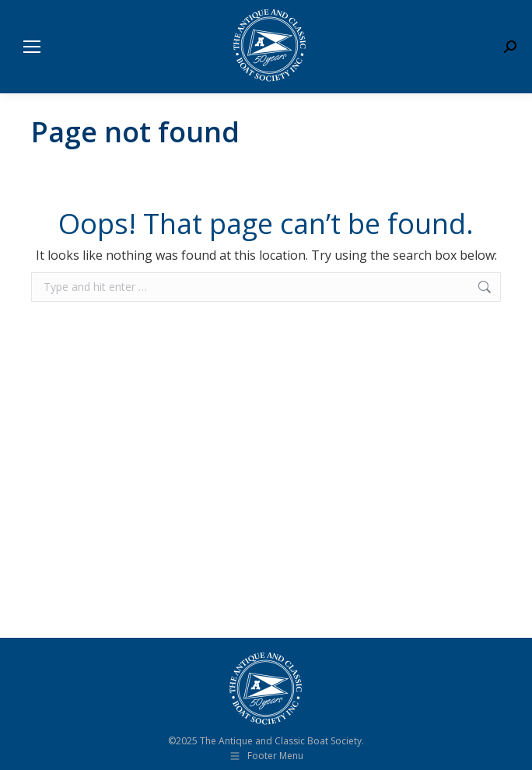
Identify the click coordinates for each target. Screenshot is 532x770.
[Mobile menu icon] (32, 47)
